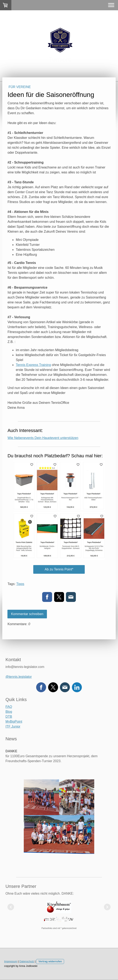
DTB (9, 717)
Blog (9, 712)
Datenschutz (27, 961)
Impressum (11, 961)
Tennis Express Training (33, 365)
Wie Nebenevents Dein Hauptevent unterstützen (43, 438)
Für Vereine (20, 87)
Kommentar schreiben (27, 614)
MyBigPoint (14, 722)
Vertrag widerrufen (50, 961)
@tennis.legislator (18, 677)
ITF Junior (13, 726)
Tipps (20, 584)
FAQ (9, 707)
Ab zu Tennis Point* (59, 569)
